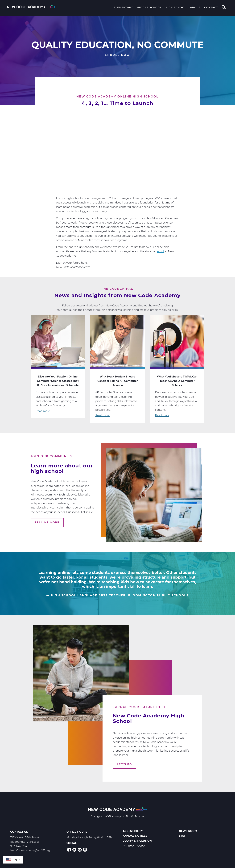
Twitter (74, 850)
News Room (188, 831)
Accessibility (133, 831)
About (195, 7)
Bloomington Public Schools (126, 816)
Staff (183, 836)
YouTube (80, 850)
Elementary (123, 7)
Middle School (149, 7)
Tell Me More (47, 523)
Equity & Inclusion (137, 841)
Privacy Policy (134, 846)
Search (224, 8)
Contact (211, 7)
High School (176, 7)
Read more (43, 411)
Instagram (85, 850)
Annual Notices (135, 836)
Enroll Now (117, 55)
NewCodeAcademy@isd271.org (30, 850)
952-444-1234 (19, 846)
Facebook (69, 850)
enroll (161, 251)
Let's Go (124, 764)
